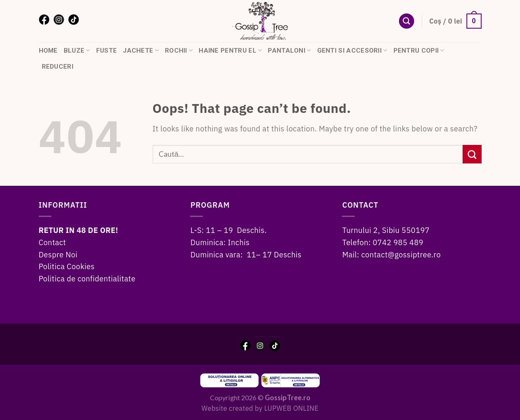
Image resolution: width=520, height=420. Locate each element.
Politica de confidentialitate (87, 279)
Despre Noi (58, 255)
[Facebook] (44, 19)
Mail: (352, 255)
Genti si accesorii (352, 50)
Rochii (179, 50)
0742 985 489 (398, 242)
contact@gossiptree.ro (401, 255)
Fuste (107, 51)
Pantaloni (289, 50)
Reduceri (58, 67)
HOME (48, 51)
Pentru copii (419, 50)
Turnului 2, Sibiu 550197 (386, 230)
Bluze (77, 50)
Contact (53, 242)
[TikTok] (74, 19)
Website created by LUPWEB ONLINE (260, 408)
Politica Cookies (67, 266)
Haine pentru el (230, 50)
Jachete (141, 50)
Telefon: (357, 242)
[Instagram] (59, 19)
